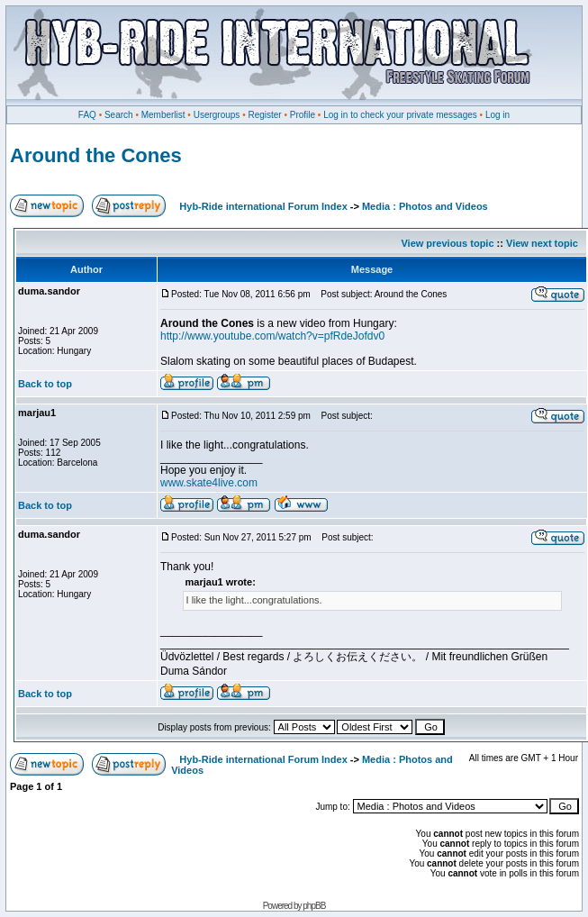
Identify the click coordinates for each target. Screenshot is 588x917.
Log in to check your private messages (400, 115)
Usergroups (217, 115)
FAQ (87, 115)
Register (264, 115)
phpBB (314, 906)
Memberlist (163, 115)
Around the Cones (96, 155)
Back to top (45, 384)
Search (119, 115)
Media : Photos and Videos (425, 206)
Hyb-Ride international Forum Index (263, 206)
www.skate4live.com (209, 483)
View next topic (542, 243)
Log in (498, 115)
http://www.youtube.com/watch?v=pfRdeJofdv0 (272, 336)
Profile (303, 115)
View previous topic (447, 243)
